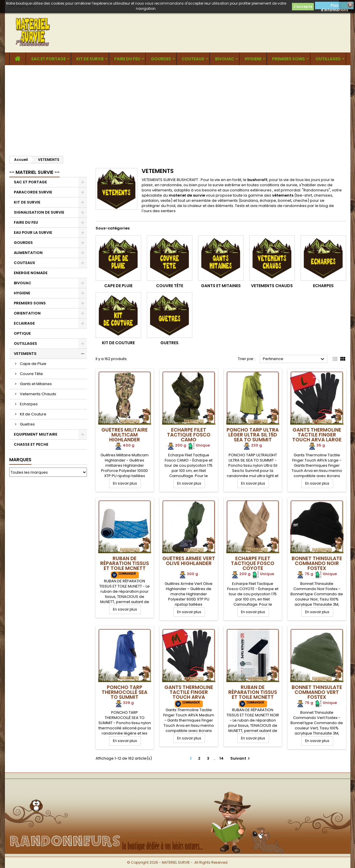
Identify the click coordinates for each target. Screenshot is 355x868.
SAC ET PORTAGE (48, 59)
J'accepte (303, 6)
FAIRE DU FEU (127, 59)
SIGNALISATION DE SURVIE (39, 212)
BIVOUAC (225, 59)
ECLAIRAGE (24, 323)
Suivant (241, 758)
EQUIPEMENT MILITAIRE (36, 434)
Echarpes (29, 404)
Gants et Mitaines (36, 384)
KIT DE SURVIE (90, 59)
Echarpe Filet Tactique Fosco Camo (189, 435)
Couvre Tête (31, 374)
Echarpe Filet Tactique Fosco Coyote (253, 563)
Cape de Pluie (33, 364)
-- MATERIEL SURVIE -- (34, 172)
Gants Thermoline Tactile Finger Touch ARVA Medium (189, 695)
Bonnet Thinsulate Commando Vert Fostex (317, 692)
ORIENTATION (27, 313)
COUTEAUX (193, 59)
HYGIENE (253, 59)
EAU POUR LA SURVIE (33, 232)
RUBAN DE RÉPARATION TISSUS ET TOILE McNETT (125, 563)
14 (222, 758)
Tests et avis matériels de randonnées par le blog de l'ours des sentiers (238, 208)
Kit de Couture (33, 414)
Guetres (27, 424)
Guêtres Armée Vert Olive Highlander (189, 561)
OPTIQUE (22, 333)
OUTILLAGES (328, 59)
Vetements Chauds (38, 394)
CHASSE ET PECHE (31, 444)
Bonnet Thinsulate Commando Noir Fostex (317, 563)
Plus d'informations (334, 6)
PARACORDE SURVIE (33, 192)
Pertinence (294, 359)
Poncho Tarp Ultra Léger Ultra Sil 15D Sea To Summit (253, 435)
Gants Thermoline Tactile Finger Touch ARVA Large (317, 435)
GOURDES (161, 59)
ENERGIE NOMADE (31, 273)
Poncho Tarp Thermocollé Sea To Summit (125, 692)
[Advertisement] (178, 108)
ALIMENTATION (28, 253)
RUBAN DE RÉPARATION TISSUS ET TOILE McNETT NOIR (253, 695)
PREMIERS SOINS (288, 59)
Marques (20, 460)
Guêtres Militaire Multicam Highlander (125, 435)
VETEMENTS (25, 354)
